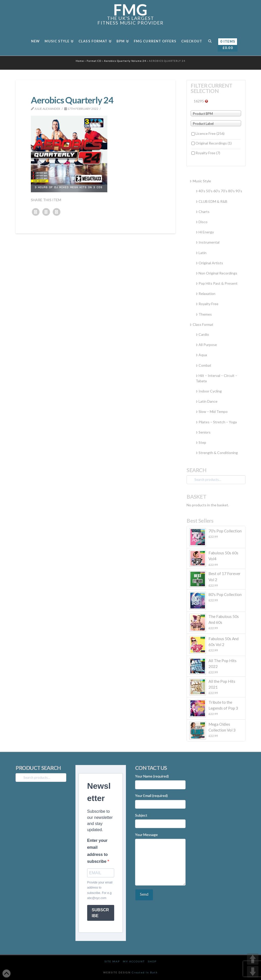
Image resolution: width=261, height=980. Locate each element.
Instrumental (208, 242)
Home (80, 61)
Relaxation (206, 294)
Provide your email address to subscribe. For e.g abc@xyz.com (100, 890)
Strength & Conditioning (217, 453)
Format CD (94, 61)
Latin (201, 253)
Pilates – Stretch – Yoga (216, 422)
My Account (134, 961)
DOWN (253, 972)
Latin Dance (207, 401)
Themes (204, 314)
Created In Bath (145, 972)
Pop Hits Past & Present (217, 283)
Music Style (200, 181)
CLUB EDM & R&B (212, 201)
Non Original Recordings (217, 273)
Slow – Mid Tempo (212, 411)
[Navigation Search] (210, 43)
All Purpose (206, 345)
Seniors (203, 432)
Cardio (202, 334)
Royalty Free (208, 153)
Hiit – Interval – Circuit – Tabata (217, 378)
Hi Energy (205, 232)
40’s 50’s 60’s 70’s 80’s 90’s (219, 191)
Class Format (201, 324)
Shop (152, 961)
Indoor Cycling (209, 391)
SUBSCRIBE (100, 913)
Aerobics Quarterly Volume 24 (125, 61)
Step (201, 442)
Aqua (201, 355)
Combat (204, 365)
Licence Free (210, 133)
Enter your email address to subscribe (97, 851)
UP (253, 959)
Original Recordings (214, 143)
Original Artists (209, 263)
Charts (203, 212)
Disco (202, 222)
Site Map (112, 961)
